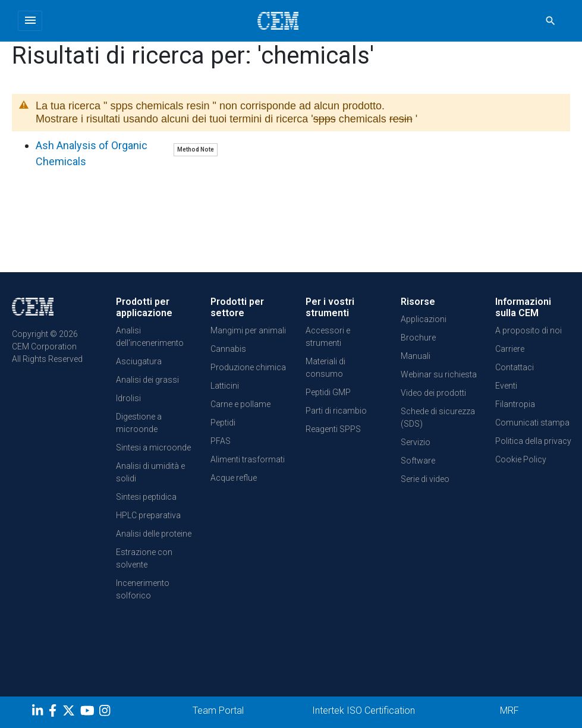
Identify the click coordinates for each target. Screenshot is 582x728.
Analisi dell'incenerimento (150, 337)
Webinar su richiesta (439, 374)
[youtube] (89, 713)
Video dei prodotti (433, 393)
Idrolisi (128, 398)
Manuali (416, 356)
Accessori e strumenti (328, 337)
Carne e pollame (240, 404)
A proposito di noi (528, 330)
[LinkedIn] (39, 713)
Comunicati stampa (532, 423)
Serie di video (425, 479)
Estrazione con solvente (144, 558)
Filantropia (515, 404)
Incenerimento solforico (143, 589)
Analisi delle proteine (154, 534)
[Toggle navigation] (30, 21)
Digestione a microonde (139, 423)
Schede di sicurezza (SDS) (438, 417)
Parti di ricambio (336, 411)
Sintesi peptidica (146, 497)
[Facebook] (56, 713)
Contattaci (515, 367)
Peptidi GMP (328, 392)
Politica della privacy (533, 441)
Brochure (418, 338)
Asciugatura (139, 361)
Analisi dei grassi (147, 380)
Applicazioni (424, 319)
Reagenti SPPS (333, 429)
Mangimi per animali (248, 330)
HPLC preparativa (148, 515)
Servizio (416, 442)
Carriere (510, 349)
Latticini (225, 386)
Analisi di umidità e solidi (150, 472)
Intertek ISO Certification (364, 710)
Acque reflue (234, 478)
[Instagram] (106, 713)
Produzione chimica (248, 367)
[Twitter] (70, 713)
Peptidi (223, 423)
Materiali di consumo (325, 368)
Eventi (506, 386)
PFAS (221, 441)
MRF (509, 710)
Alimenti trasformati (248, 459)
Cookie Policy (521, 459)
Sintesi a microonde (153, 447)
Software (418, 461)
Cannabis (228, 349)
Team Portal (218, 710)
